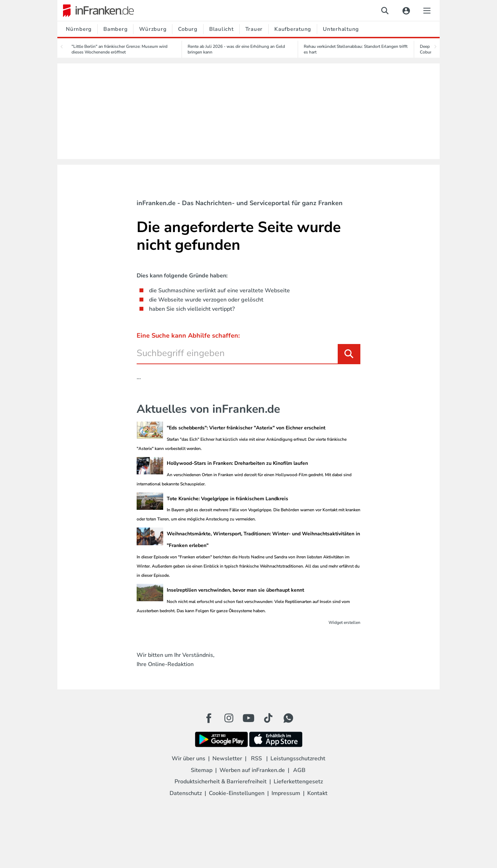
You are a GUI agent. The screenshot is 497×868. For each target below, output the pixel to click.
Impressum (286, 793)
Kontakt (317, 793)
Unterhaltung (341, 29)
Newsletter (227, 759)
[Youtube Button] (248, 718)
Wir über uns (188, 759)
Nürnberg (79, 29)
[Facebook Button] (209, 718)
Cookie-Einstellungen (237, 793)
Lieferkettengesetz (298, 782)
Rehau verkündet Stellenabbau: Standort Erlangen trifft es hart (356, 49)
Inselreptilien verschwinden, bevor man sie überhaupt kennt (235, 590)
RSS (256, 759)
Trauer (254, 29)
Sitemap (202, 770)
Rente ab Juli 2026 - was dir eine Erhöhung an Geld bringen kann (236, 49)
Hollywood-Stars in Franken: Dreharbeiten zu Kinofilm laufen (237, 463)
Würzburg (153, 29)
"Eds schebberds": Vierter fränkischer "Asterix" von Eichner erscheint (246, 428)
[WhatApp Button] (288, 718)
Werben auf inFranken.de (252, 770)
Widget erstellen (344, 622)
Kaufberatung (293, 29)
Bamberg (115, 29)
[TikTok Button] (268, 718)
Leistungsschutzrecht (298, 759)
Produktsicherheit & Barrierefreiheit (221, 782)
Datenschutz (186, 793)
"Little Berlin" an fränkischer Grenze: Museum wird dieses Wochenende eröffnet (119, 49)
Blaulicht (221, 29)
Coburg (188, 29)
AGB (299, 770)
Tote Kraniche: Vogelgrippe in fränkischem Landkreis (227, 499)
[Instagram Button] (229, 720)
